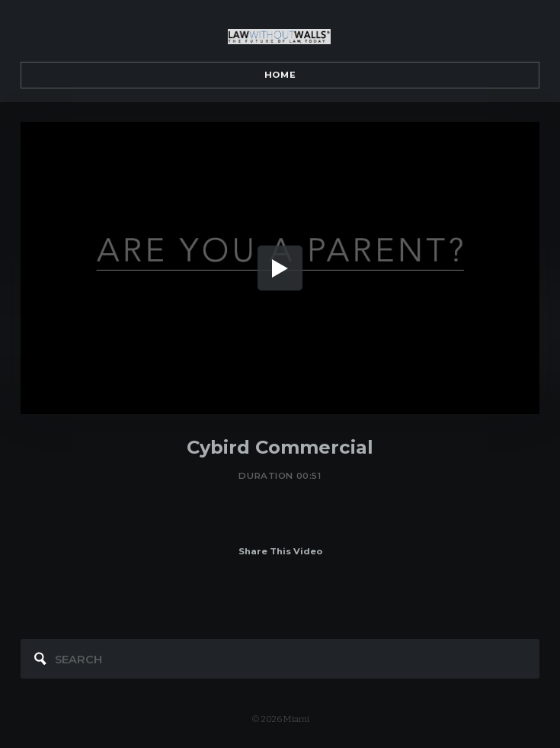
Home (280, 75)
